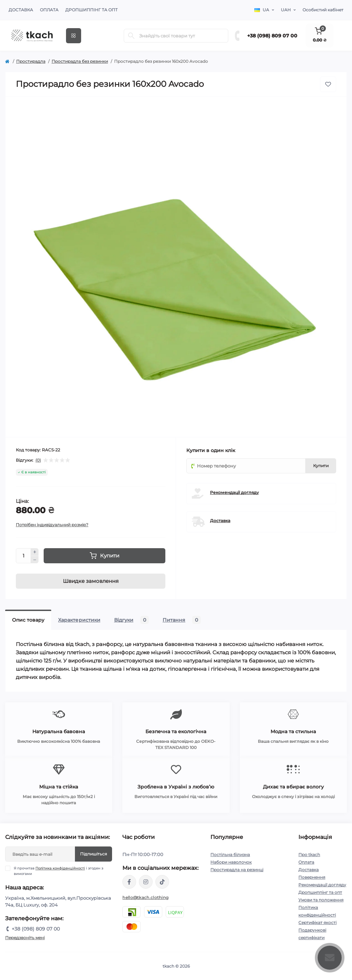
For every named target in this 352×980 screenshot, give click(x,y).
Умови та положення (321, 900)
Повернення (312, 877)
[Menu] (74, 36)
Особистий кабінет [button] (323, 10)
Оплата (49, 10)
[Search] (131, 36)
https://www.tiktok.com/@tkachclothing (162, 882)
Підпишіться (93, 854)
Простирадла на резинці (237, 870)
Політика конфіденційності (60, 868)
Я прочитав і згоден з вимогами (58, 871)
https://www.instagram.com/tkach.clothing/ (146, 882)
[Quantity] (23, 556)
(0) (38, 460)
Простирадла (31, 61)
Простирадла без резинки (80, 61)
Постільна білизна (230, 855)
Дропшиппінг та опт (91, 10)
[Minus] (35, 560)
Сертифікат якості (317, 923)
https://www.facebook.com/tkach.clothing (129, 882)
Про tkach (309, 855)
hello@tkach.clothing (145, 897)
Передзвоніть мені (25, 938)
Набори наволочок (231, 862)
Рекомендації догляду (234, 492)
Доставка (21, 10)
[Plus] (35, 552)
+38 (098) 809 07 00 (272, 36)
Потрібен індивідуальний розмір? (52, 525)
